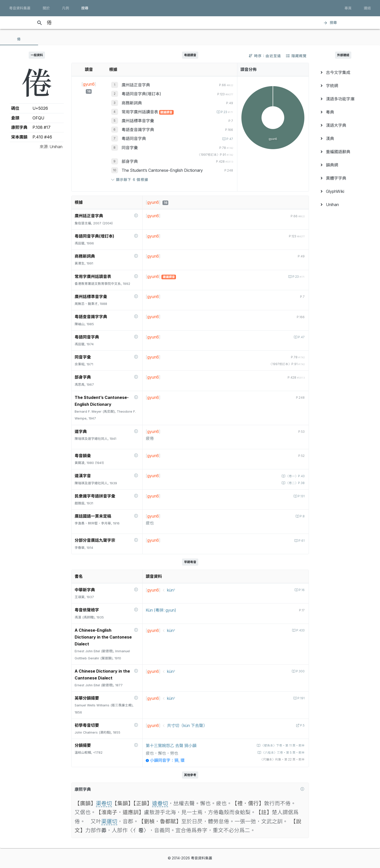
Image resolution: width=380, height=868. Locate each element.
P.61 (301, 541)
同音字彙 (130, 148)
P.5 (302, 725)
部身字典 (130, 161)
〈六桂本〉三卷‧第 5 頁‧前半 (281, 753)
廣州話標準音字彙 (138, 121)
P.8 (302, 516)
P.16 (301, 590)
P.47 (229, 139)
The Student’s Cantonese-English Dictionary (162, 170)
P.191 (300, 698)
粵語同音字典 (134, 138)
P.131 (300, 496)
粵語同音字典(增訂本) (141, 94)
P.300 (300, 671)
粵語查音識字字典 (138, 130)
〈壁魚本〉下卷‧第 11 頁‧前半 (280, 745)
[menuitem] (343, 72)
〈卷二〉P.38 (294, 483)
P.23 (226, 112)
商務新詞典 (132, 103)
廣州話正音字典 (136, 85)
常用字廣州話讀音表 (140, 112)
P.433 (300, 630)
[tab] (19, 39)
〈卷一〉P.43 (294, 476)
